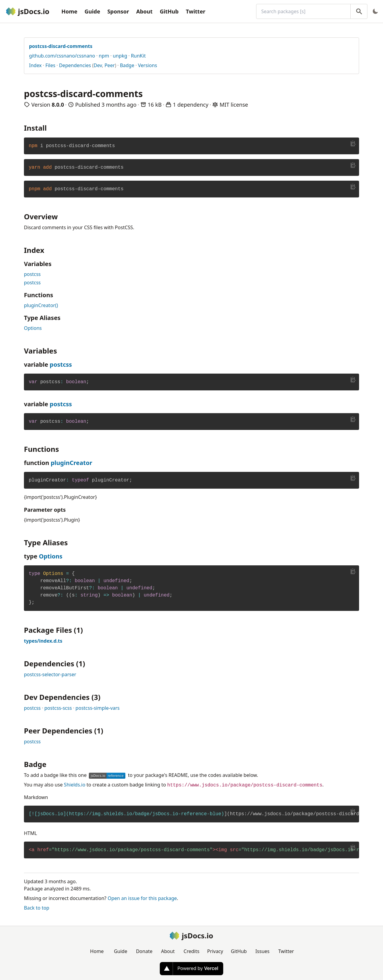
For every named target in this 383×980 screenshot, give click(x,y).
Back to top (37, 908)
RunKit (138, 56)
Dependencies (75, 65)
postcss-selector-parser (50, 674)
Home (69, 11)
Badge (127, 65)
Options (33, 328)
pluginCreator (71, 463)
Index (35, 65)
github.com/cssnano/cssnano (62, 56)
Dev (98, 65)
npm (104, 56)
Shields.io (75, 785)
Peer (110, 65)
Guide (92, 11)
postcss (32, 274)
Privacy (215, 951)
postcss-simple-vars (97, 708)
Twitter (196, 11)
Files (50, 65)
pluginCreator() (41, 305)
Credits (192, 951)
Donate (144, 951)
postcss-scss (58, 708)
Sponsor (118, 11)
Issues (262, 951)
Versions (148, 65)
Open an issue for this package (142, 898)
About (144, 11)
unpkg (120, 56)
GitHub (169, 11)
